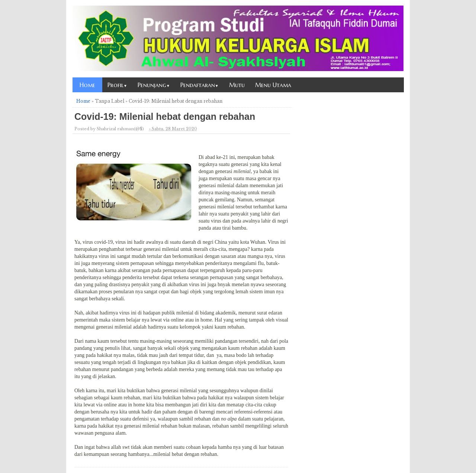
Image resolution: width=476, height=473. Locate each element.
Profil (117, 85)
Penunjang (154, 85)
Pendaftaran (200, 85)
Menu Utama (273, 85)
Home (87, 85)
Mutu (237, 85)
